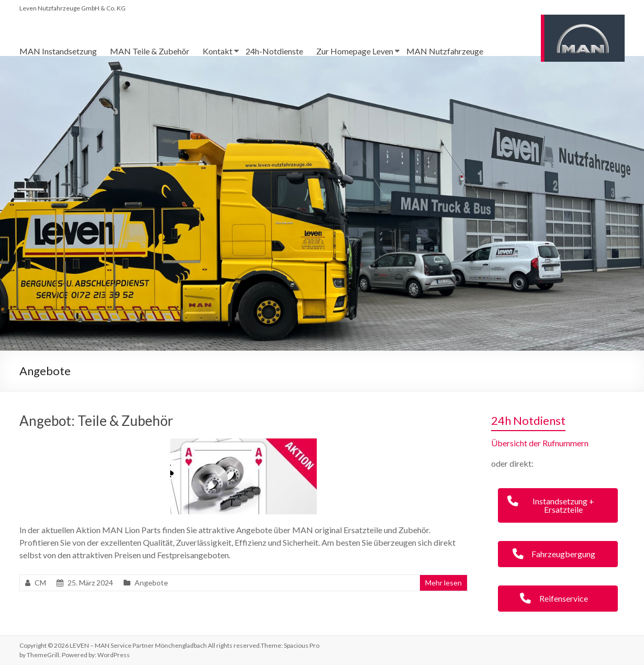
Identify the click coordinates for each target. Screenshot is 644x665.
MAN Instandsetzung (58, 51)
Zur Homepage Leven (355, 51)
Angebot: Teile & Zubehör (96, 421)
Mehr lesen (443, 583)
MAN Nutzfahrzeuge (445, 51)
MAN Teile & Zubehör (150, 51)
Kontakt (218, 51)
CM (40, 583)
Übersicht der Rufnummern (540, 443)
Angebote (151, 583)
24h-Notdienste (274, 51)
